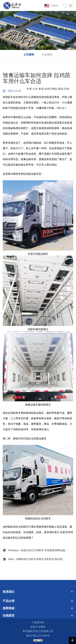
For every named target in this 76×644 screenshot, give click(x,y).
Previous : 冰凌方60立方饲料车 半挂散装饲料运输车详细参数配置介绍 (38, 552)
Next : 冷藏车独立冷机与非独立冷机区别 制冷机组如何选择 (37, 561)
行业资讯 (47, 55)
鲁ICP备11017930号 (38, 636)
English (55, 5)
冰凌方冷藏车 (38, 627)
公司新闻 (29, 55)
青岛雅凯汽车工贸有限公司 (38, 631)
